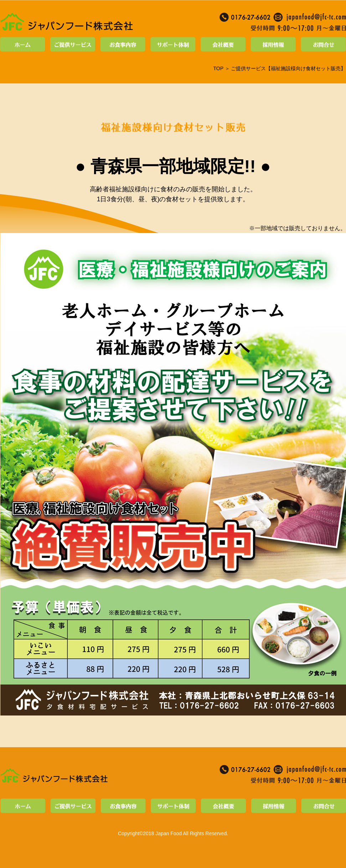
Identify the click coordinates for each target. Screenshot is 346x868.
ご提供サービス (73, 44)
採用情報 (273, 44)
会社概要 (223, 44)
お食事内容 (123, 44)
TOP (218, 68)
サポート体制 (173, 44)
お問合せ (322, 44)
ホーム (24, 44)
